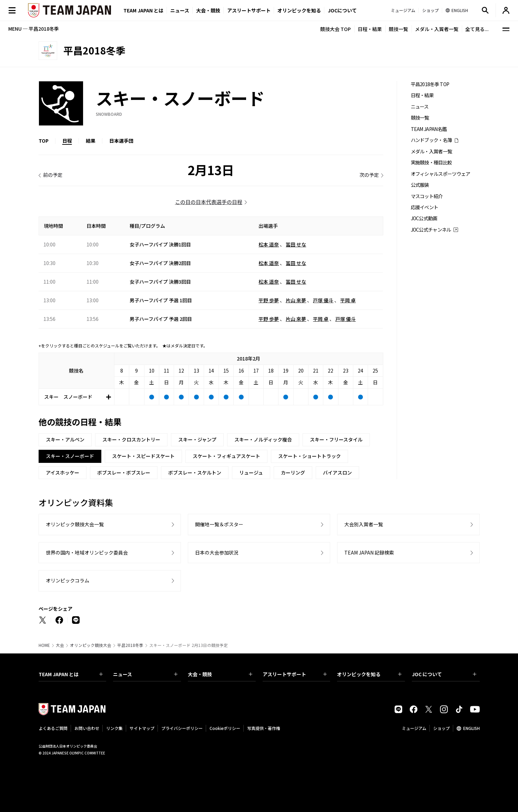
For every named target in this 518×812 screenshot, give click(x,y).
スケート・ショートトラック (309, 456)
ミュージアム (414, 728)
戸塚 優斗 (323, 300)
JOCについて (342, 10)
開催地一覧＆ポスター (219, 524)
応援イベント (425, 207)
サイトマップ (142, 728)
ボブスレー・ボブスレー (124, 473)
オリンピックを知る (299, 10)
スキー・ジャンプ (197, 439)
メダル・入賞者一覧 (437, 29)
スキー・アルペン (65, 439)
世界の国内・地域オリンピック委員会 (87, 552)
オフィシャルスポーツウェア (441, 174)
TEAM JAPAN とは (71, 674)
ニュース (180, 10)
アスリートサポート (249, 10)
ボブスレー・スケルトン (195, 473)
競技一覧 (398, 29)
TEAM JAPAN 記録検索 (369, 552)
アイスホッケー (63, 473)
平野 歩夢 (269, 300)
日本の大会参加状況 (217, 552)
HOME (44, 645)
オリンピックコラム (68, 580)
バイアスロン (337, 473)
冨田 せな (296, 244)
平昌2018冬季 (130, 645)
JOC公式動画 (424, 218)
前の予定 (53, 175)
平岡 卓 (348, 300)
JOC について (444, 674)
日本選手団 (121, 141)
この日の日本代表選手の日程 (209, 202)
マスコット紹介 (427, 196)
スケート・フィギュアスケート (226, 456)
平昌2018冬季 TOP (430, 84)
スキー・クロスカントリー (131, 439)
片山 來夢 (296, 300)
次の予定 (369, 175)
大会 (60, 645)
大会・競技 (220, 674)
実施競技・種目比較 (431, 163)
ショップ (441, 728)
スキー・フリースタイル (336, 439)
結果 (91, 141)
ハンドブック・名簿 (431, 140)
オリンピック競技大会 (91, 645)
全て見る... (477, 29)
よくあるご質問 (53, 728)
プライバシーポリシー (182, 728)
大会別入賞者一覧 (364, 524)
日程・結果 (370, 29)
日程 (67, 141)
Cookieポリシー (225, 728)
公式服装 (420, 185)
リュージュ (251, 473)
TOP (44, 141)
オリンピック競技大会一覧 (75, 524)
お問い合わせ (87, 728)
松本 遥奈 (269, 244)
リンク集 (114, 728)
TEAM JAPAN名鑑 (429, 129)
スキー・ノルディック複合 (263, 439)
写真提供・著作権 (264, 728)
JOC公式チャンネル (431, 230)
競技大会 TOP (336, 29)
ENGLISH (471, 728)
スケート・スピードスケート (143, 456)
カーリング (293, 473)
